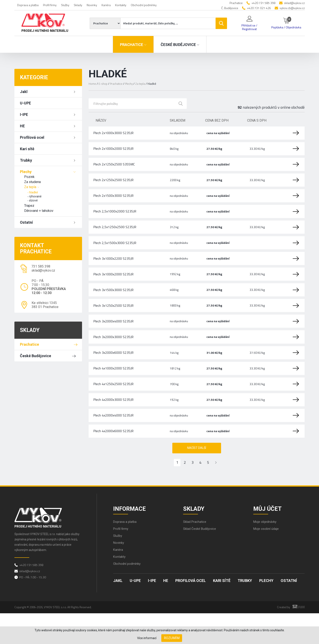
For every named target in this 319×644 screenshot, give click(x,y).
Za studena (32, 182)
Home (92, 84)
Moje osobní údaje (267, 559)
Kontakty (121, 5)
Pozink (29, 177)
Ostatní (26, 222)
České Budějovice (36, 356)
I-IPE (24, 115)
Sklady (78, 5)
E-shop (103, 84)
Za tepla (30, 187)
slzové (33, 200)
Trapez (29, 206)
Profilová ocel (32, 137)
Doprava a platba (28, 5)
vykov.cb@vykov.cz (292, 8)
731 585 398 (41, 266)
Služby (65, 5)
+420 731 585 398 (263, 3)
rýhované (35, 196)
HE (22, 126)
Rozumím (172, 638)
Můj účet (269, 538)
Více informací (147, 638)
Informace (131, 538)
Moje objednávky (266, 552)
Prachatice (29, 344)
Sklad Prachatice (196, 552)
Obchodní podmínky (144, 5)
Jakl (24, 92)
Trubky (26, 160)
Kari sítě (27, 149)
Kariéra (106, 5)
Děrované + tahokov (39, 211)
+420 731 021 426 (259, 8)
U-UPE (25, 103)
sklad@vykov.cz (294, 3)
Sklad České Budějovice (201, 559)
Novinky (92, 5)
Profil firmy (50, 5)
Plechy (26, 172)
